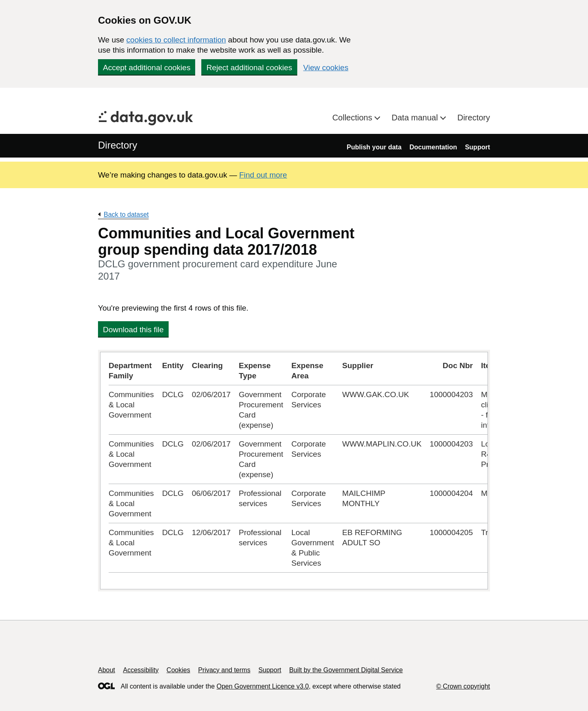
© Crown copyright (463, 686)
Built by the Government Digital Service (346, 670)
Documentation (433, 147)
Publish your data (374, 147)
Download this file (133, 330)
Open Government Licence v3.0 (263, 686)
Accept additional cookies (147, 68)
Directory (474, 118)
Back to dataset (126, 214)
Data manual (416, 118)
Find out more (263, 175)
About (107, 670)
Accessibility (141, 670)
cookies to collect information (176, 40)
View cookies (326, 68)
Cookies (178, 670)
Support (478, 147)
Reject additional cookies (249, 68)
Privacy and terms (224, 670)
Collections (353, 118)
